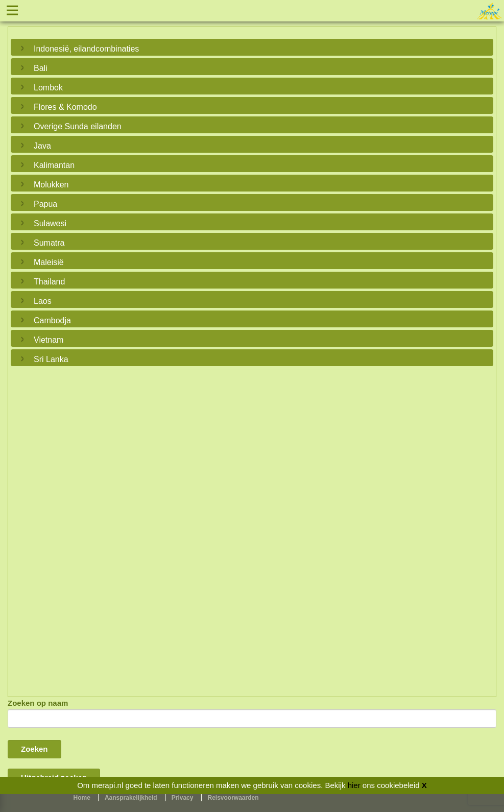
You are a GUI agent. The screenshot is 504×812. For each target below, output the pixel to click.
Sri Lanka (51, 359)
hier (354, 785)
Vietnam (49, 340)
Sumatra (49, 243)
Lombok (48, 88)
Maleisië (49, 262)
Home (82, 798)
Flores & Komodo (65, 107)
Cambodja (52, 320)
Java (42, 146)
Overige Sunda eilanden (78, 126)
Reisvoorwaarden (233, 798)
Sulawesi (50, 223)
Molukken (51, 185)
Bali (41, 68)
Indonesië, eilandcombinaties (86, 49)
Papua (45, 204)
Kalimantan (54, 165)
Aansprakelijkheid (131, 798)
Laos (43, 301)
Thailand (49, 282)
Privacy (183, 798)
